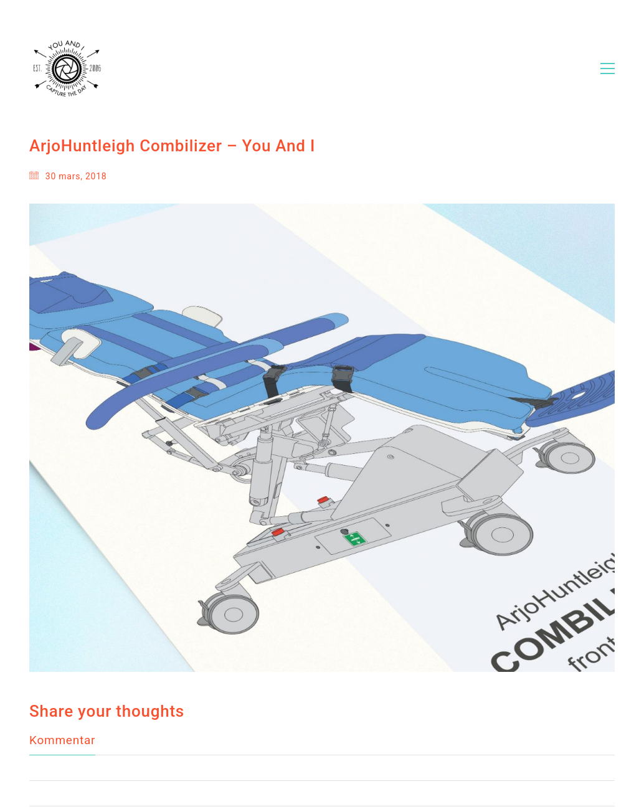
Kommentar (62, 709)
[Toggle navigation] (608, 68)
